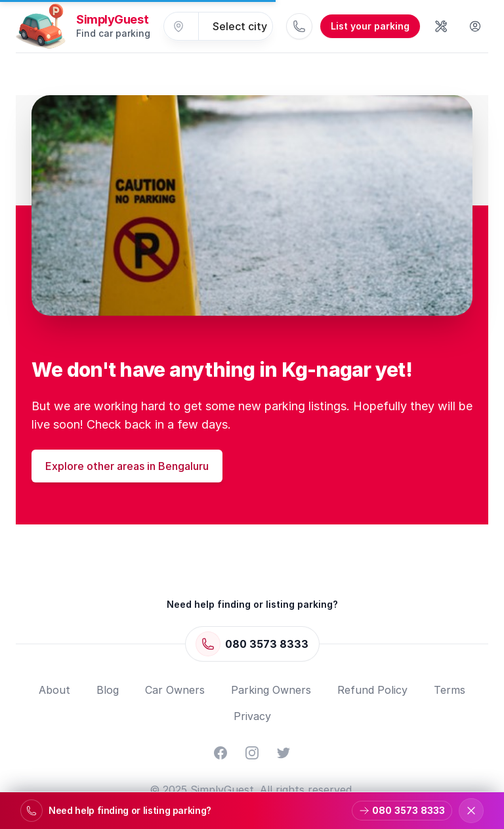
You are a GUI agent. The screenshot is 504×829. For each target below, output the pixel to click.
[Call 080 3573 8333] (299, 26)
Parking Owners (271, 690)
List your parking (370, 26)
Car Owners (175, 690)
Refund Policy (372, 690)
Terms (450, 690)
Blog (108, 690)
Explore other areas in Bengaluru (127, 466)
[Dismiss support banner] (471, 811)
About (54, 690)
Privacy (252, 716)
